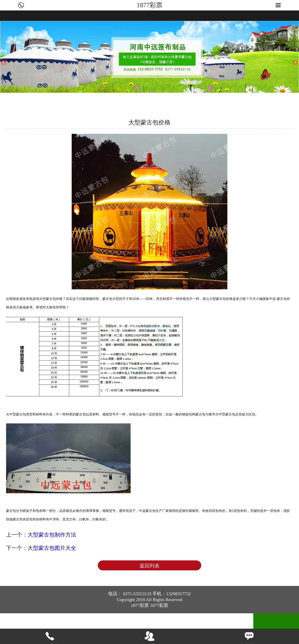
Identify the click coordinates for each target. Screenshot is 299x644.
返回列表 (149, 566)
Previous (4, 62)
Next (295, 62)
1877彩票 (149, 5)
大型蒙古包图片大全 (52, 548)
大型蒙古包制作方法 (52, 535)
